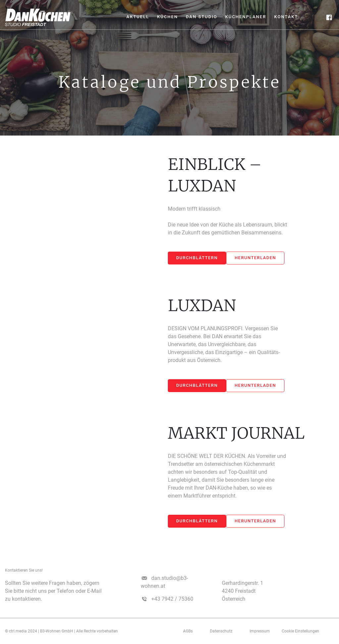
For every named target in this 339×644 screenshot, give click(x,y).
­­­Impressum (260, 631)
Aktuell (138, 17)
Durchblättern (197, 258)
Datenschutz (221, 631)
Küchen (167, 17)
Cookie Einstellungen (300, 631)
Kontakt (286, 17)
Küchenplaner (246, 17)
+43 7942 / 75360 (172, 599)
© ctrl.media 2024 (21, 631)
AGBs (188, 631)
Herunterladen (255, 258)
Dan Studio (201, 17)
